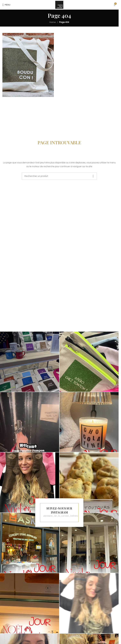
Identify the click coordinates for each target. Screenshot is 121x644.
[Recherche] (59, 176)
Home (53, 22)
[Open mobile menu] (6, 5)
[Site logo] (59, 5)
